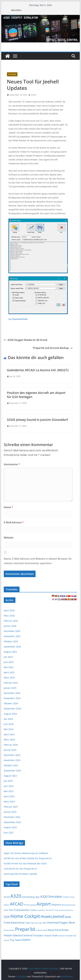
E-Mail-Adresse (14, 522)
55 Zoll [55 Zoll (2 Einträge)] (7, 897)
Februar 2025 (11, 683)
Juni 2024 (9, 724)
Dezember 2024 (12, 693)
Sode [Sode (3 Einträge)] (55, 935)
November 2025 (12, 636)
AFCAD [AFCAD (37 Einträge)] (17, 904)
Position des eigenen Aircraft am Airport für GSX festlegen (36, 395)
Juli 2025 (8, 657)
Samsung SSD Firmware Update (20, 874)
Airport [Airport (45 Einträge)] (44, 904)
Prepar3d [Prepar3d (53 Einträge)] (25, 929)
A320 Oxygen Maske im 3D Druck (26, 340)
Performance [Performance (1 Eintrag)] (9, 930)
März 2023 (9, 802)
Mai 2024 (9, 729)
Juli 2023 (8, 781)
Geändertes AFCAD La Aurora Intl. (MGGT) (38, 370)
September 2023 (12, 771)
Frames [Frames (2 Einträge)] (33, 910)
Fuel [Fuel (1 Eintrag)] (57, 910)
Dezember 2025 (12, 631)
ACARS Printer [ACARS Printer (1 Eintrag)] (69, 897)
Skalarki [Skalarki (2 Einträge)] (48, 936)
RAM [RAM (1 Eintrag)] (45, 930)
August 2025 (10, 652)
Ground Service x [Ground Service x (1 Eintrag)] (66, 910)
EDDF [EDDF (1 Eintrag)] (6, 910)
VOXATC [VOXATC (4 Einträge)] (26, 940)
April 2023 (9, 796)
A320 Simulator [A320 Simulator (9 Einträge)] (51, 897)
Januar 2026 (10, 626)
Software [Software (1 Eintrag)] (62, 936)
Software (12, 74)
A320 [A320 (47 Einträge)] (16, 896)
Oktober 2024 (11, 703)
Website (9, 538)
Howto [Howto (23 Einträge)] (47, 916)
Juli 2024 (8, 719)
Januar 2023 (10, 812)
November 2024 (12, 698)
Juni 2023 (9, 786)
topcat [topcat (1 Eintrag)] (6, 940)
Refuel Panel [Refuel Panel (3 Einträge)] (54, 930)
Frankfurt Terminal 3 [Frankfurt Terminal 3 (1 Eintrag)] (46, 910)
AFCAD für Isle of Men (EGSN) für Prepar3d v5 (28, 858)
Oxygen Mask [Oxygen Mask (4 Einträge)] (67, 923)
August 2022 (10, 827)
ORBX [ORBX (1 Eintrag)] (44, 923)
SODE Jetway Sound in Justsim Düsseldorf (37, 420)
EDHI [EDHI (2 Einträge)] (11, 910)
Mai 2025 (9, 667)
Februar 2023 (11, 807)
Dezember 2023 (12, 755)
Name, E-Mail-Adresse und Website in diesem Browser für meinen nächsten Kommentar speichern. (38, 561)
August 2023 (10, 776)
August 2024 (10, 714)
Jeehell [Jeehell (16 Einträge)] (59, 917)
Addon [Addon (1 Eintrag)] (7, 905)
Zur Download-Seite (18, 319)
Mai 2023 (9, 791)
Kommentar (12, 464)
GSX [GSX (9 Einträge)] (7, 917)
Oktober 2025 (11, 641)
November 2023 (12, 760)
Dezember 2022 (12, 817)
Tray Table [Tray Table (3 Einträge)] (15, 940)
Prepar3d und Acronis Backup (53, 348)
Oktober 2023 (11, 765)
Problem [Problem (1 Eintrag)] (39, 930)
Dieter (34, 95)
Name (8, 507)
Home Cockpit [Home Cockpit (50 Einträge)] (25, 916)
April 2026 (9, 610)
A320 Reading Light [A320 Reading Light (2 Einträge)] (31, 897)
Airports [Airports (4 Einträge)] (56, 905)
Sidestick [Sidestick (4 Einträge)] (18, 935)
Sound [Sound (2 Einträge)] (69, 936)
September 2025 (12, 647)
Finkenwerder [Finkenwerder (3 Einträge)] (22, 910)
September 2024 (12, 709)
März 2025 (9, 678)
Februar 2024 (11, 745)
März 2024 (9, 740)
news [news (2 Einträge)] (28, 923)
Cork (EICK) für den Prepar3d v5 (20, 869)
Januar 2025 (10, 688)
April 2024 (9, 734)
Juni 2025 (9, 662)
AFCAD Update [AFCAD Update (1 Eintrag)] (30, 905)
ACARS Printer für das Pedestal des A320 (25, 863)
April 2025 (9, 672)
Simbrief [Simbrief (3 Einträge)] (28, 935)
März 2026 (9, 616)
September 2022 (12, 822)
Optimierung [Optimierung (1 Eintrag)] (36, 923)
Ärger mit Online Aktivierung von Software (26, 853)
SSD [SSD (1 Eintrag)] (75, 936)
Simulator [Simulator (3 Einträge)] (38, 935)
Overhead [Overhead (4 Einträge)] (53, 923)
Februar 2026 (11, 621)
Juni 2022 (9, 832)
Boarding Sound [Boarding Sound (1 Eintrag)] (68, 905)
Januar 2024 (10, 750)
